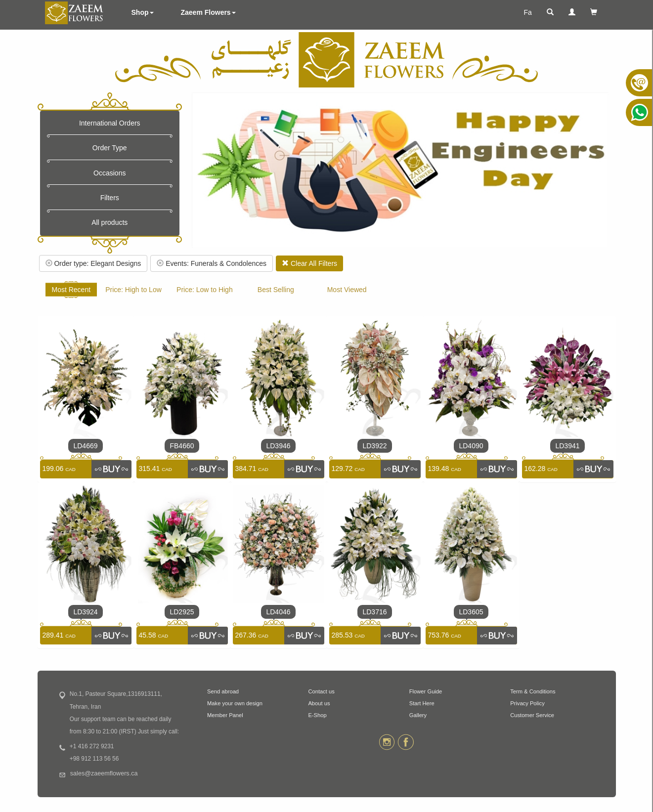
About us (319, 703)
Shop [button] (143, 12)
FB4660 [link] (182, 446)
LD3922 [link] (374, 446)
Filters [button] (110, 198)
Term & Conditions (533, 691)
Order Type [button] (110, 148)
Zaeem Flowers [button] (208, 12)
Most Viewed (347, 290)
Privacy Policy (527, 703)
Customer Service (532, 715)
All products (109, 222)
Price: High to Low (133, 290)
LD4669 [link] (85, 446)
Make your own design (235, 703)
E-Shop (317, 715)
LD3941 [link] (567, 446)
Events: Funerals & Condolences (212, 263)
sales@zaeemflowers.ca (104, 773)
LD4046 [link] (278, 612)
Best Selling (276, 290)
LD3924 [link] (85, 612)
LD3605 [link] (471, 612)
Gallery (418, 715)
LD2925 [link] (182, 612)
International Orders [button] (110, 123)
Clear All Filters (309, 263)
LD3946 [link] (278, 446)
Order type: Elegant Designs (93, 263)
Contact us (321, 691)
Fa (527, 12)
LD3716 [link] (374, 612)
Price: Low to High (205, 290)
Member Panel (225, 715)
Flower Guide (426, 691)
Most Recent (71, 290)
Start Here (422, 703)
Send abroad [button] (223, 691)
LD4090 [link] (471, 446)
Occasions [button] (109, 173)
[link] (111, 469)
